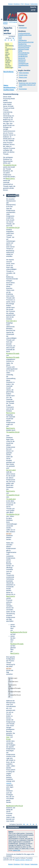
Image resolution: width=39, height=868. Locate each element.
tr (14, 40)
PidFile (20, 51)
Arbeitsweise (23, 28)
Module (10, 4)
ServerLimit (22, 58)
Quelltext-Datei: (9, 90)
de (13, 38)
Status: (6, 85)
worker (9, 534)
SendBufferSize (23, 56)
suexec (9, 783)
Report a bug (23, 77)
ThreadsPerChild (10, 165)
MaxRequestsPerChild (19, 632)
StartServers (22, 60)
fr (9, 40)
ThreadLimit (22, 62)
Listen (20, 39)
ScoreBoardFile (23, 55)
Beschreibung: (9, 72)
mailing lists (16, 850)
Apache (5, 22)
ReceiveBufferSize (24, 53)
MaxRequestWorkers (24, 46)
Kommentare (23, 89)
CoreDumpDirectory (24, 33)
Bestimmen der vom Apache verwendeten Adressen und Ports (28, 85)
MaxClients (10, 179)
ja (11, 40)
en (5, 40)
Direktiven (17, 4)
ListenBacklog (22, 40)
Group (20, 37)
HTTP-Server (13, 22)
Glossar (27, 4)
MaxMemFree (22, 44)
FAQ (22, 4)
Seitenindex (34, 4)
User (20, 67)
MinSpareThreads (24, 49)
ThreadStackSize (23, 65)
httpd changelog (24, 73)
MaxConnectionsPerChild (26, 42)
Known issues (23, 75)
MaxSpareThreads (24, 48)
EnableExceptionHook (25, 35)
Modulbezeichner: (10, 88)
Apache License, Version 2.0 (24, 860)
